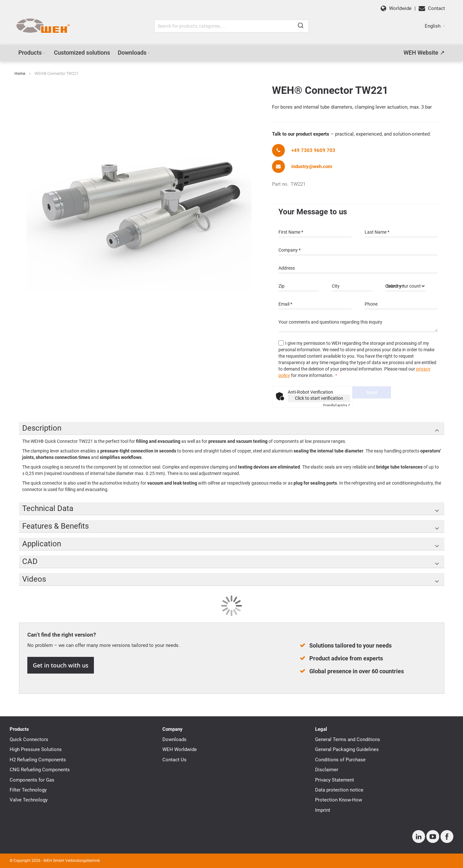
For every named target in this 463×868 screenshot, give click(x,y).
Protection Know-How (339, 800)
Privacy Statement (335, 780)
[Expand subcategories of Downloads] (149, 53)
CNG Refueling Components (40, 770)
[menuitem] (32, 53)
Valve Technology (29, 800)
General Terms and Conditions (348, 739)
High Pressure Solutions (36, 749)
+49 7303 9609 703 (313, 150)
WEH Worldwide (180, 749)
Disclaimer (327, 770)
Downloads (174, 739)
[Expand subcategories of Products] (44, 53)
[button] (435, 26)
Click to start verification (319, 398)
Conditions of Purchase (340, 760)
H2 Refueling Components (38, 760)
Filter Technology (28, 790)
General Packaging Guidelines (347, 749)
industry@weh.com (312, 166)
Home (20, 74)
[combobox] (232, 26)
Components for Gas (32, 780)
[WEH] (43, 26)
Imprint (323, 810)
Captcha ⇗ (337, 405)
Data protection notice (339, 790)
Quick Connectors (29, 739)
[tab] (232, 428)
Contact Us (174, 760)
